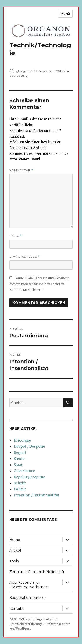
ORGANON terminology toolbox (32, 619)
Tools (14, 561)
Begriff (20, 452)
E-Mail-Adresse (25, 257)
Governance (24, 471)
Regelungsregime (29, 477)
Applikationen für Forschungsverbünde (29, 585)
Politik (20, 489)
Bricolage (22, 440)
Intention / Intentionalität (37, 495)
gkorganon (24, 71)
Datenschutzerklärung (26, 624)
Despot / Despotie (29, 446)
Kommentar (21, 170)
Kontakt (17, 608)
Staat (18, 465)
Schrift (20, 483)
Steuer (19, 459)
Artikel (15, 550)
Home (15, 540)
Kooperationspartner (28, 598)
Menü (65, 14)
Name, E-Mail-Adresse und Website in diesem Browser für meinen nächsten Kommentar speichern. (39, 284)
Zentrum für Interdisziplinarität (37, 572)
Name (16, 236)
